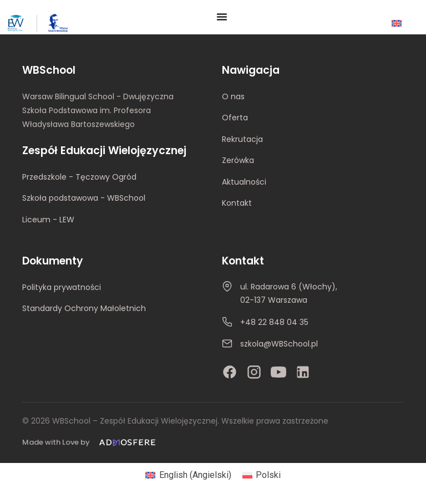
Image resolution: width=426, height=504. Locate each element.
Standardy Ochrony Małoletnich (84, 308)
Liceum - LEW (48, 220)
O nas (233, 96)
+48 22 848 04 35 (274, 322)
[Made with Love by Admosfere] (91, 443)
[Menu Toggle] (222, 17)
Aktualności (244, 182)
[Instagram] (254, 372)
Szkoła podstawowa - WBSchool (84, 198)
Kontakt (237, 203)
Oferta (235, 118)
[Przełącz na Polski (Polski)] (262, 475)
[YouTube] (278, 372)
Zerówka (238, 160)
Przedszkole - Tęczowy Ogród (79, 177)
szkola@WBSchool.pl (279, 344)
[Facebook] (230, 372)
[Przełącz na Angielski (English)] (188, 475)
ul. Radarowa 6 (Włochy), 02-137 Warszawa (289, 293)
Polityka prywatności (62, 287)
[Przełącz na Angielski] (397, 23)
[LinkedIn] (303, 372)
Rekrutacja (242, 139)
